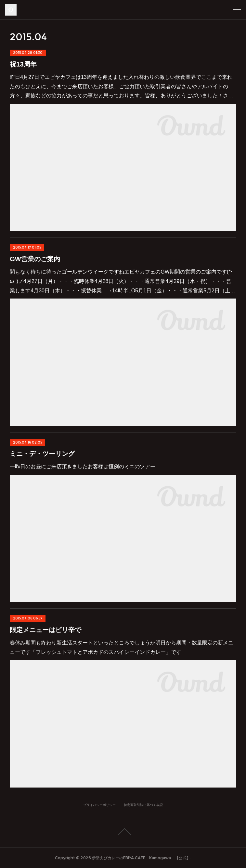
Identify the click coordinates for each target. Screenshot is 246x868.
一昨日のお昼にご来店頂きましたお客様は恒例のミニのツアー (83, 466)
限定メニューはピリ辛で (45, 630)
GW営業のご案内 (35, 259)
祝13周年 (23, 64)
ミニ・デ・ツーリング (42, 454)
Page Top (123, 832)
